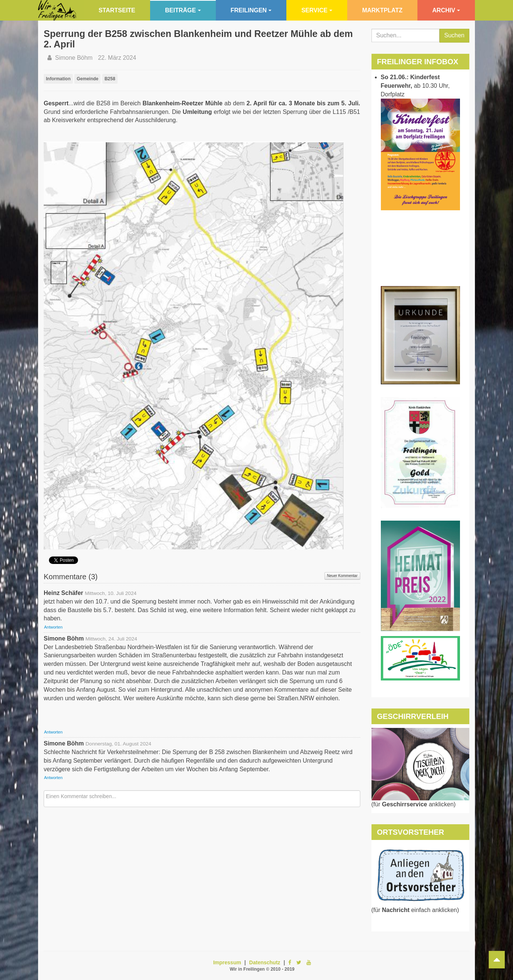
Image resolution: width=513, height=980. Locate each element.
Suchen (454, 35)
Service (317, 10)
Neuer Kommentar (342, 576)
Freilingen (251, 10)
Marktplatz (382, 10)
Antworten (53, 627)
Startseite (117, 10)
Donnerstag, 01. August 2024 (118, 744)
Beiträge (183, 10)
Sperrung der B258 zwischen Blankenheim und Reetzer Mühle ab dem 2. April (198, 39)
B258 (110, 79)
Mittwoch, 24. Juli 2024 (111, 639)
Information (58, 79)
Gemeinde (87, 79)
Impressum (227, 962)
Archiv (446, 10)
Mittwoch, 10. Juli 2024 (111, 593)
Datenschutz (265, 962)
